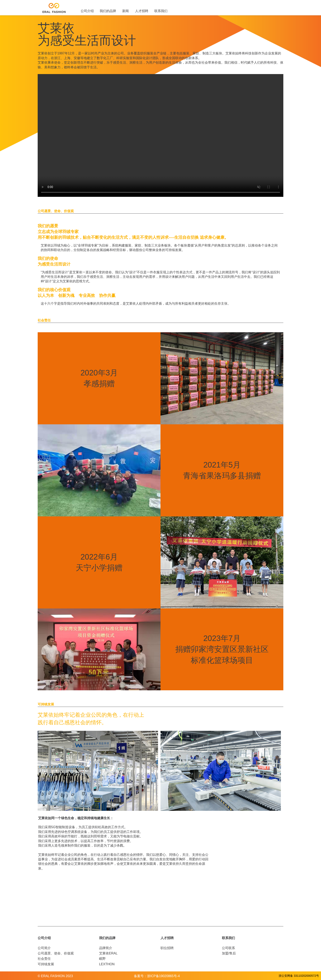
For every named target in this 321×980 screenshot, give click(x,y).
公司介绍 (87, 11)
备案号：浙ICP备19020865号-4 (157, 976)
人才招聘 (142, 11)
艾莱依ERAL (108, 953)
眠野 (102, 959)
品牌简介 (106, 948)
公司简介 (44, 948)
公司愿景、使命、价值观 (56, 953)
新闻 (125, 11)
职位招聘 (167, 948)
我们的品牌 (108, 11)
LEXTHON (107, 964)
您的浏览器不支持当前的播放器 (160, 135)
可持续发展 (46, 964)
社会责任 (44, 959)
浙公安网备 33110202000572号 (299, 976)
